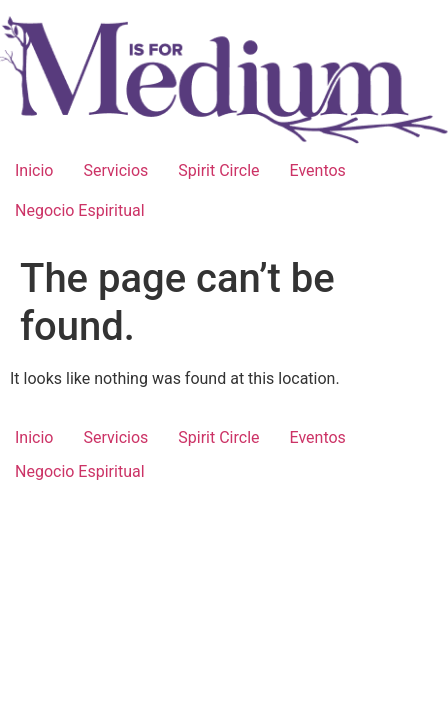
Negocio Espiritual (80, 210)
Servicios (115, 170)
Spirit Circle (218, 170)
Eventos (318, 170)
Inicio (34, 170)
